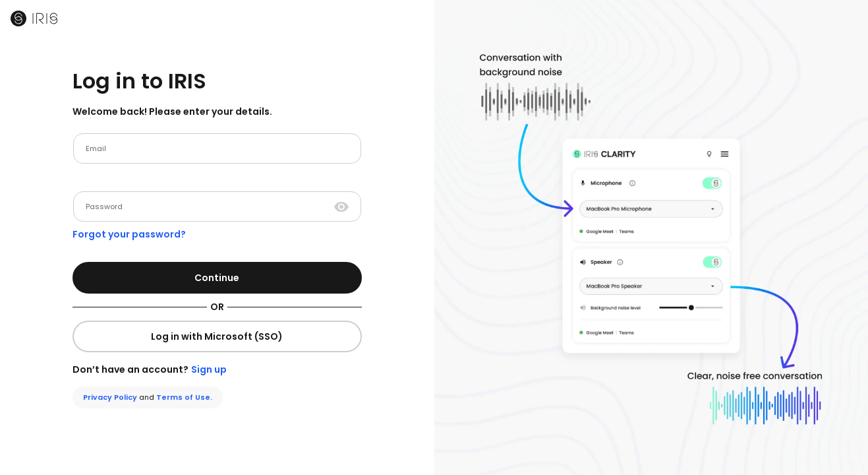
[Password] (210, 206)
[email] (217, 148)
